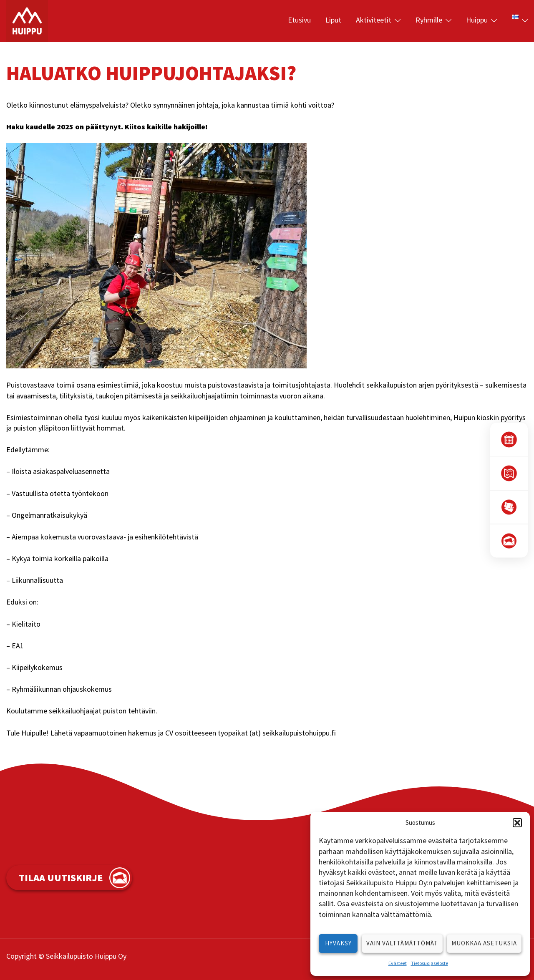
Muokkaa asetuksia (484, 943)
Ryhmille (429, 20)
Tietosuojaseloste (429, 963)
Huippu (477, 20)
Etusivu (299, 20)
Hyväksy (338, 943)
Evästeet (398, 963)
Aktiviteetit (374, 20)
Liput (333, 20)
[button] (517, 823)
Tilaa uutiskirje (61, 878)
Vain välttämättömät (402, 943)
